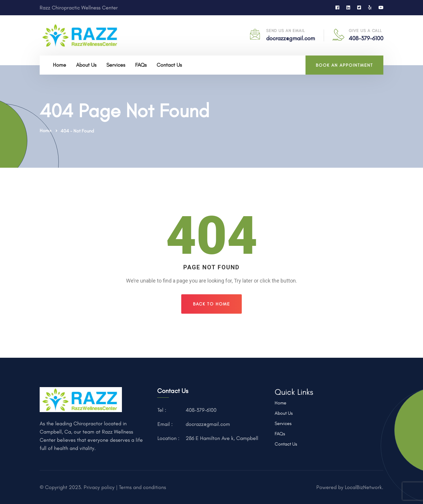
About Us (86, 65)
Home (59, 65)
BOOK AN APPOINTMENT (344, 65)
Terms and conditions (142, 487)
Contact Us (169, 65)
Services (116, 65)
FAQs (141, 65)
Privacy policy (98, 487)
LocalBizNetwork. (364, 487)
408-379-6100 (366, 38)
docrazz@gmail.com (291, 38)
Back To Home (211, 304)
